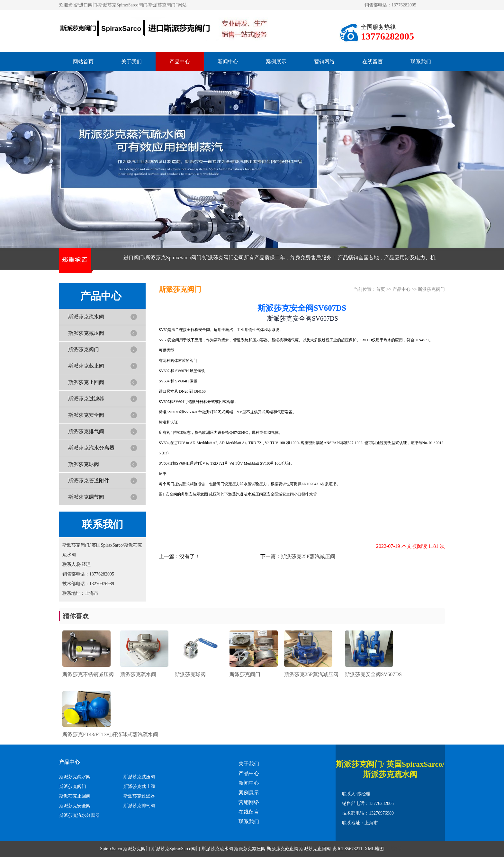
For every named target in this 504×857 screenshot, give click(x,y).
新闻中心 (228, 62)
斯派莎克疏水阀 (86, 317)
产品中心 (180, 62)
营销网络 (324, 62)
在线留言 (373, 62)
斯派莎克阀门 (84, 349)
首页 (381, 289)
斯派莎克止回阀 (86, 382)
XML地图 (374, 849)
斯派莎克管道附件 (89, 481)
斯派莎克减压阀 (86, 333)
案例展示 (276, 62)
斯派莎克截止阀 (86, 366)
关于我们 (131, 62)
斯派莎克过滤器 (86, 399)
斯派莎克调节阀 (86, 497)
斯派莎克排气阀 (86, 431)
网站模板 (395, 849)
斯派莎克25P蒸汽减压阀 (308, 556)
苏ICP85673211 (348, 849)
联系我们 (421, 62)
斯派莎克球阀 (84, 464)
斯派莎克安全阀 (86, 415)
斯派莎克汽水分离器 (91, 448)
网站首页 (83, 62)
